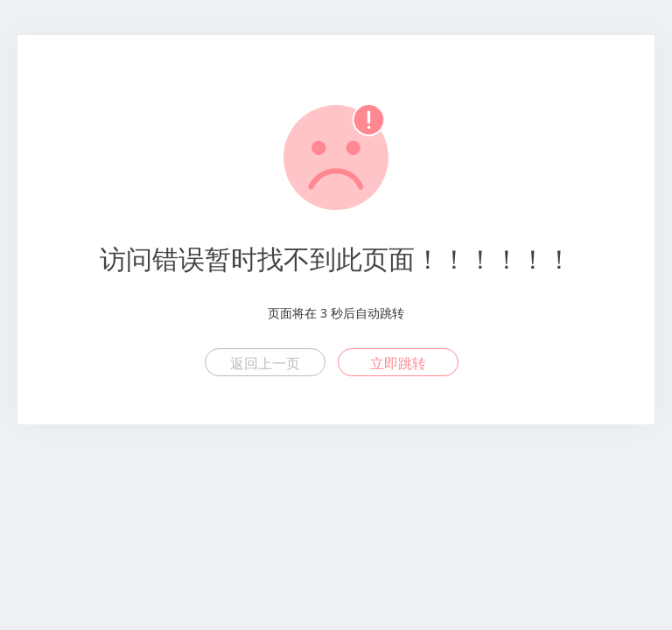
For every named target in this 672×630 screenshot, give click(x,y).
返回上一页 (265, 363)
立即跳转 (398, 363)
